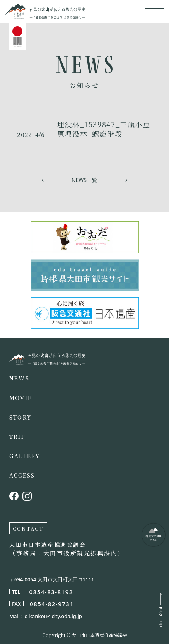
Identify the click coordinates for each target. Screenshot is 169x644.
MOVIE (21, 398)
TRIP (17, 437)
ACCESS (22, 475)
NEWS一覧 (84, 180)
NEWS (19, 378)
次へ (122, 180)
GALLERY (25, 456)
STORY (20, 417)
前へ (47, 180)
